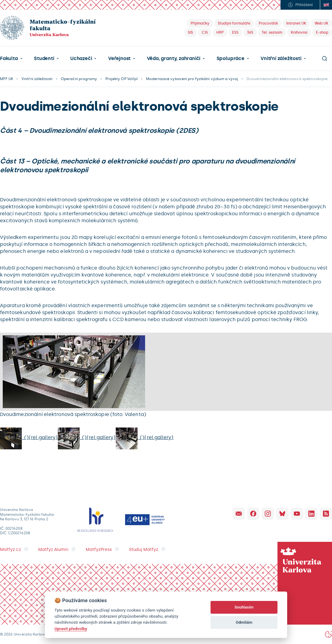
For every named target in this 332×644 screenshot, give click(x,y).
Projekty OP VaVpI (121, 79)
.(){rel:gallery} (29, 437)
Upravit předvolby (71, 629)
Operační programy (79, 79)
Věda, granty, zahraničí (174, 59)
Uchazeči (81, 59)
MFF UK (7, 79)
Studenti (44, 59)
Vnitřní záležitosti (281, 59)
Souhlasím (244, 607)
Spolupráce (231, 59)
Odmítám (244, 622)
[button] (11, 59)
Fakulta (9, 59)
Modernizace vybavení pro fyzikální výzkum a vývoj (192, 79)
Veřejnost (119, 59)
